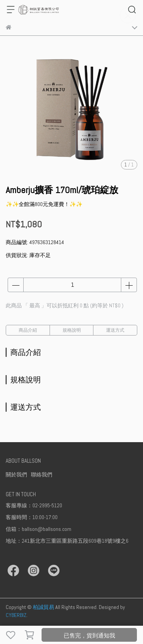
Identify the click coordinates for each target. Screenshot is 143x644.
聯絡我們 (42, 475)
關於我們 (16, 475)
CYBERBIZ (16, 615)
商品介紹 (28, 330)
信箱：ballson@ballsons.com (39, 529)
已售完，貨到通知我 (89, 635)
